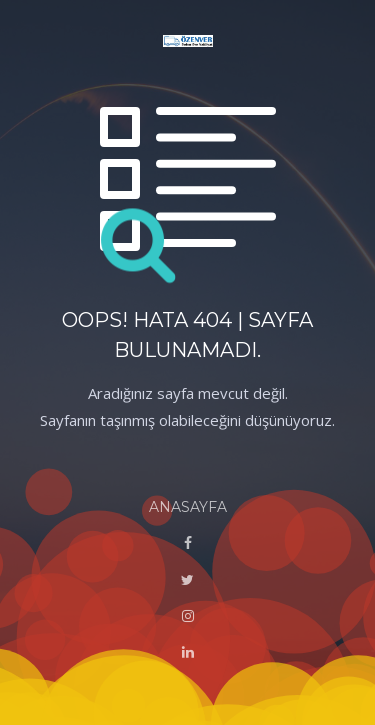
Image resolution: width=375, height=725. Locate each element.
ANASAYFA (188, 507)
